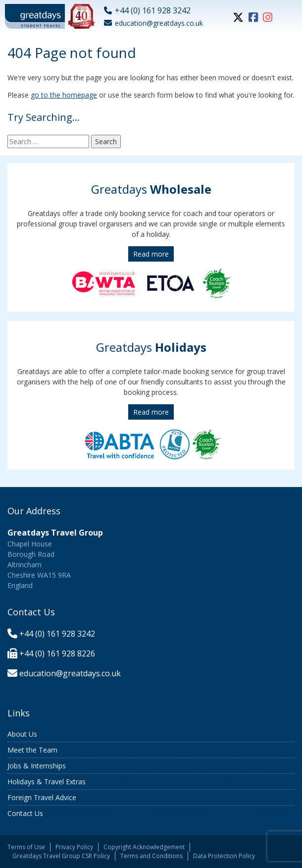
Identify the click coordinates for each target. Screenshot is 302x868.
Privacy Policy (74, 847)
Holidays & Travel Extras (47, 782)
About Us (22, 734)
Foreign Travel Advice (42, 797)
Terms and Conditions (151, 856)
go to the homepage (64, 95)
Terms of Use (26, 847)
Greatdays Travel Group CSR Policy (61, 856)
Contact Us (25, 813)
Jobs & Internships (37, 766)
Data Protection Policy (224, 856)
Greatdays (151, 189)
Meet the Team (32, 750)
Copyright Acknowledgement (144, 847)
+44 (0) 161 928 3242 (57, 634)
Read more (151, 254)
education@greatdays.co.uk (70, 673)
